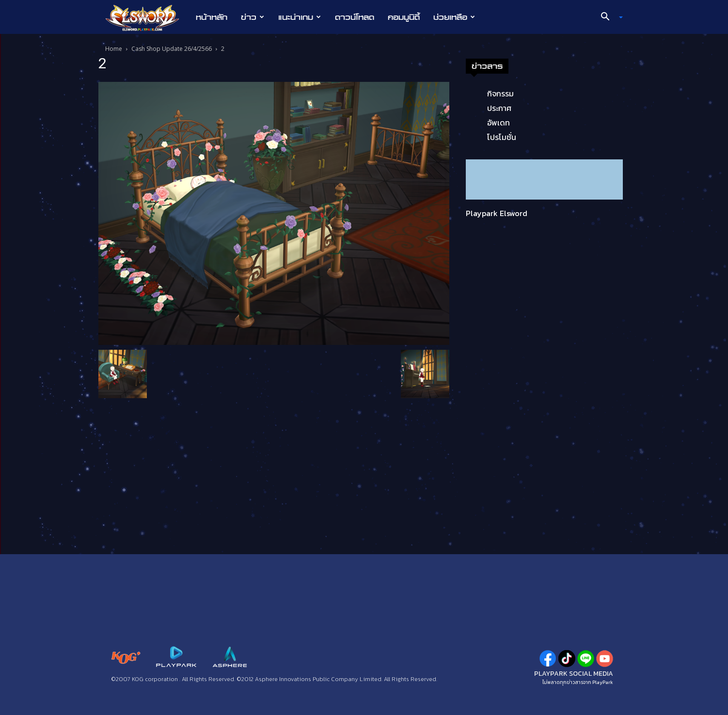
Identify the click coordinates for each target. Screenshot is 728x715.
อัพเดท (499, 123)
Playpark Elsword (497, 213)
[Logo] (147, 17)
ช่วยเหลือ (454, 17)
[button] (608, 17)
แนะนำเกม (300, 17)
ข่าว (253, 17)
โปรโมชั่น (502, 137)
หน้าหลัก (212, 17)
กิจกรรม (500, 93)
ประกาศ (499, 108)
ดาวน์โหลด (355, 17)
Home (114, 49)
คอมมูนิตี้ (404, 17)
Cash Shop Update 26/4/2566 (172, 49)
